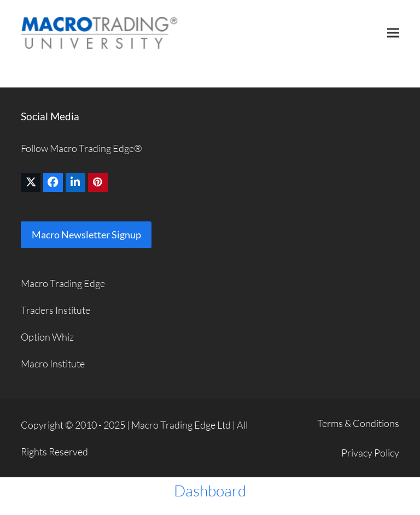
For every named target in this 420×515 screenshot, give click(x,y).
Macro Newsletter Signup (86, 235)
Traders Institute (56, 310)
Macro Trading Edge (63, 283)
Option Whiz (47, 337)
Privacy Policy (370, 453)
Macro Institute (53, 364)
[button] (393, 33)
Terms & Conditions (358, 423)
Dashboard (210, 490)
